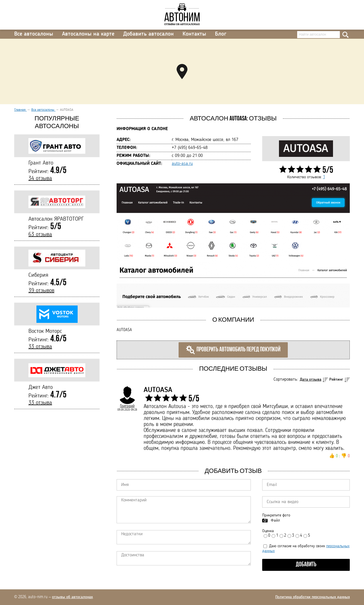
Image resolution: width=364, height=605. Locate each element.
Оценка (268, 531)
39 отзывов (41, 291)
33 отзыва (40, 347)
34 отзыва (40, 179)
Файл (275, 520)
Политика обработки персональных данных (313, 597)
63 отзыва (40, 235)
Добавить (306, 565)
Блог (221, 34)
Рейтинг (336, 380)
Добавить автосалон (148, 34)
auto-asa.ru (182, 164)
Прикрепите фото (276, 515)
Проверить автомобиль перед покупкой (233, 350)
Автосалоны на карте (88, 34)
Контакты (194, 34)
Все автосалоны (34, 34)
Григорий (127, 406)
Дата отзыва (311, 380)
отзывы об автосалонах (72, 597)
